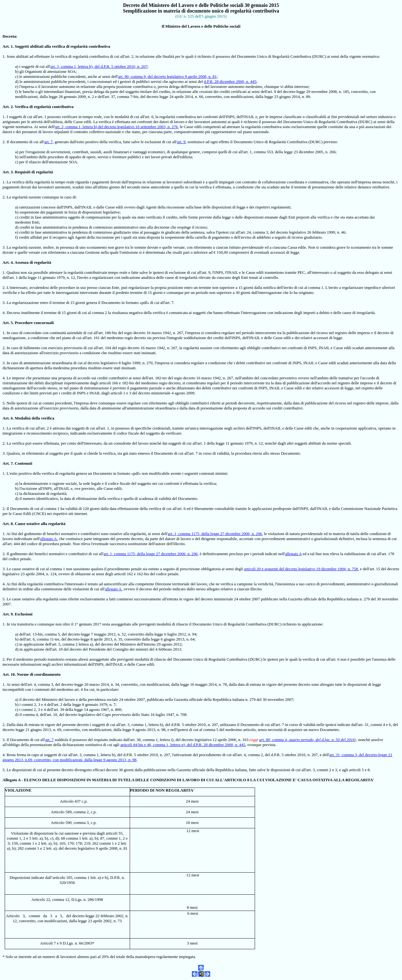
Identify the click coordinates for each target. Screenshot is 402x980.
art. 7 (49, 142)
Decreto (131, 5)
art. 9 (181, 142)
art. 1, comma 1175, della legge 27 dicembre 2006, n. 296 (215, 534)
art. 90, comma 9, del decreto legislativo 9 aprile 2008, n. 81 (167, 76)
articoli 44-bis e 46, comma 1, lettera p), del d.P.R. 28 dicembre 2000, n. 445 (183, 745)
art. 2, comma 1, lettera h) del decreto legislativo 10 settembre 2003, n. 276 (116, 127)
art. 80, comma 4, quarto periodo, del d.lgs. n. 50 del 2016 (307, 740)
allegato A (49, 539)
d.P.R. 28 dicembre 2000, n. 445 (230, 81)
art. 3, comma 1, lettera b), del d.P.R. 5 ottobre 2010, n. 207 (99, 66)
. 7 (11, 463)
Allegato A (11, 780)
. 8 (11, 524)
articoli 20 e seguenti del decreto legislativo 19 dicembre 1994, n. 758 (301, 569)
